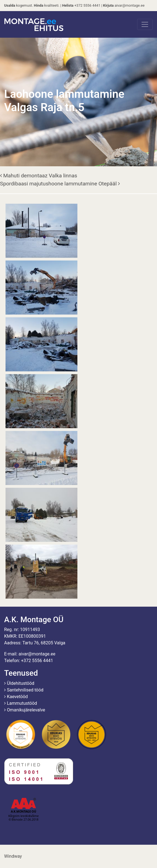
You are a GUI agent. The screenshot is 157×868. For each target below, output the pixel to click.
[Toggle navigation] (145, 24)
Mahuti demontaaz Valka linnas (39, 176)
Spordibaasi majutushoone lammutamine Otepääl (60, 184)
